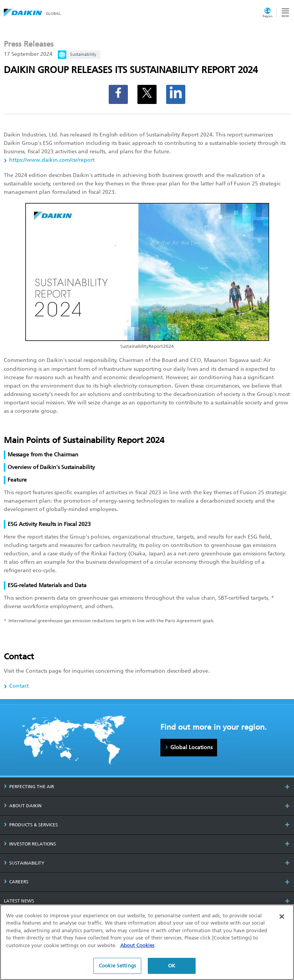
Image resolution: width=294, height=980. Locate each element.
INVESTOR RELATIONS (30, 844)
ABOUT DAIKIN (23, 806)
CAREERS (16, 882)
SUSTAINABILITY (24, 863)
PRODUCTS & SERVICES (31, 825)
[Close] (282, 919)
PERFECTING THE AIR (29, 787)
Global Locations (191, 747)
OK (172, 968)
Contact (19, 686)
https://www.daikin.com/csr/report (52, 160)
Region (268, 16)
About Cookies (137, 948)
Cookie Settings (117, 968)
